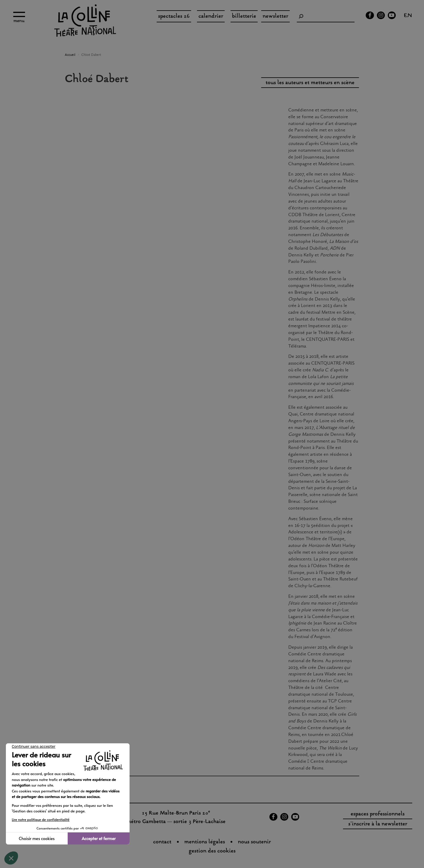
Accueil (70, 55)
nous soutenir (254, 842)
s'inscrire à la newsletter (378, 824)
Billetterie (244, 16)
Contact (162, 842)
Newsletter (275, 16)
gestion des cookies (212, 851)
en (408, 16)
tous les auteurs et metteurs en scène (310, 83)
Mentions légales (205, 842)
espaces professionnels (378, 814)
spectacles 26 (174, 16)
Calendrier (211, 16)
